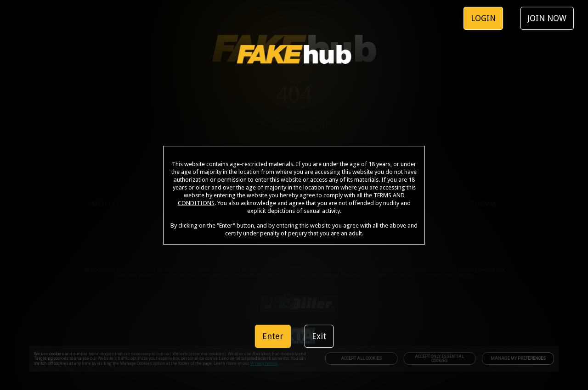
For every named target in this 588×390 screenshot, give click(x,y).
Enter (273, 336)
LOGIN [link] (483, 18)
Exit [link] (319, 336)
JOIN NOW (547, 18)
